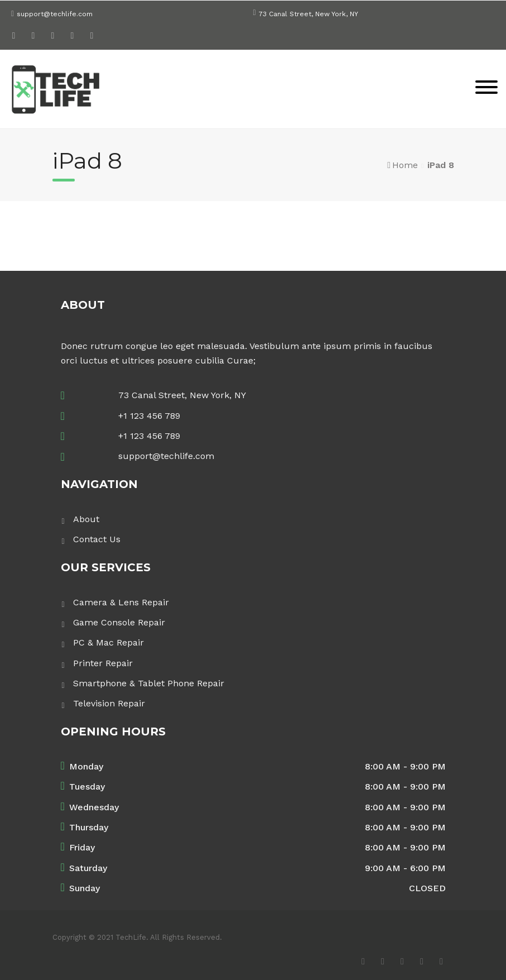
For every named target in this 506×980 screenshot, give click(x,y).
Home (405, 165)
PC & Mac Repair (109, 642)
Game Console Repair (119, 622)
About (86, 519)
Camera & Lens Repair (121, 602)
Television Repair (109, 703)
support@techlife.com (55, 14)
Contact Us (97, 539)
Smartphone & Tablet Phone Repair (149, 683)
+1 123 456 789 (149, 416)
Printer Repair (103, 663)
